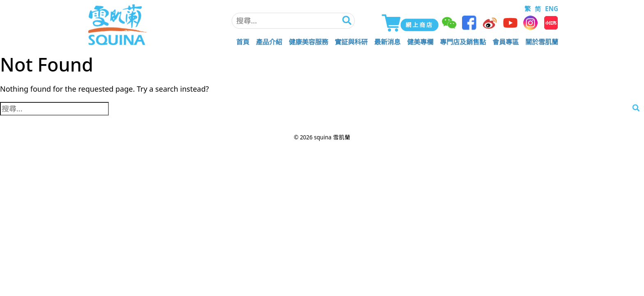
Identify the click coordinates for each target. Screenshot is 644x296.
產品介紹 (269, 42)
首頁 (243, 42)
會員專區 (506, 42)
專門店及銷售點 (463, 42)
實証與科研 (351, 42)
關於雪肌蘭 (542, 42)
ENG (552, 9)
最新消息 (387, 42)
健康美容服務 (308, 42)
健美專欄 (420, 42)
